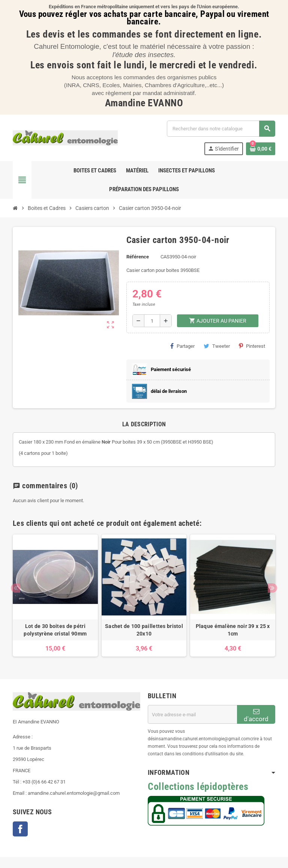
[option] (55, 596)
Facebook (20, 829)
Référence (138, 257)
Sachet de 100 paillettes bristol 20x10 (144, 630)
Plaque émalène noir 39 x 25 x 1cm (233, 630)
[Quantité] (152, 321)
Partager (182, 346)
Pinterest (252, 346)
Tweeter (217, 346)
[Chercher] (221, 129)
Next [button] (272, 588)
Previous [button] (16, 588)
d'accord (256, 715)
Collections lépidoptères (198, 786)
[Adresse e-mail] (192, 714)
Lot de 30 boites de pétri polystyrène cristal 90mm (55, 630)
